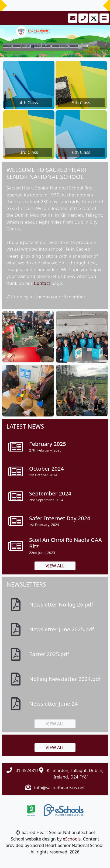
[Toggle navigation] (104, 18)
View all (55, 566)
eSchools (72, 839)
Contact (42, 283)
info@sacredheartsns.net (60, 788)
